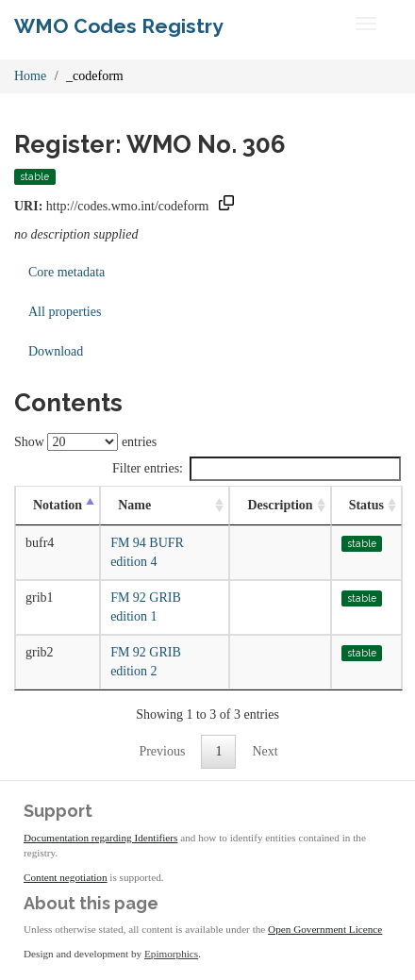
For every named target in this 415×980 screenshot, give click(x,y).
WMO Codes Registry (119, 26)
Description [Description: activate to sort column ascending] (280, 505)
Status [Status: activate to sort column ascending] (366, 505)
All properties (65, 312)
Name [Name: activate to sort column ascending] (134, 505)
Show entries (85, 442)
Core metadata (66, 272)
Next (265, 751)
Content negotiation (66, 877)
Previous (162, 751)
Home (30, 76)
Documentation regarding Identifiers (100, 838)
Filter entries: (257, 469)
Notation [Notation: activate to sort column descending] (58, 505)
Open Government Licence (325, 929)
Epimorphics (171, 954)
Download (56, 351)
